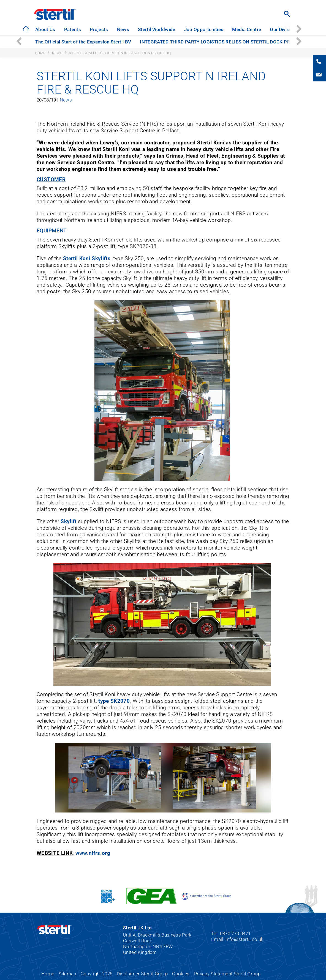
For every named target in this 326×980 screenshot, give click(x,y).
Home (48, 974)
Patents (73, 29)
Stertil (55, 14)
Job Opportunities (204, 29)
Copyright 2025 (97, 974)
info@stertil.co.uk (244, 939)
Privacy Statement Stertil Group (227, 974)
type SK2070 (114, 701)
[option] (45, 30)
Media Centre (247, 29)
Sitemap (67, 974)
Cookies (181, 974)
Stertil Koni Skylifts (87, 258)
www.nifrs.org (93, 853)
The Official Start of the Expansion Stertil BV (83, 42)
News (123, 29)
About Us (45, 29)
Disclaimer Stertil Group (142, 974)
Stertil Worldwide (157, 29)
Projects (99, 29)
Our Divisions (284, 29)
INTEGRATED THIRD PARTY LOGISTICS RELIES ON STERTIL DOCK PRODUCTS (224, 42)
